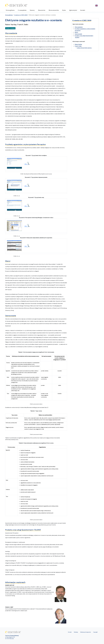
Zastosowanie (78, 34)
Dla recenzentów (54, 10)
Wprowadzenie (79, 27)
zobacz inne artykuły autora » (84, 48)
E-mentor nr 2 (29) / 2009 (21, 15)
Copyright (95, 632)
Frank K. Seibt (78, 46)
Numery (32, 10)
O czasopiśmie (22, 10)
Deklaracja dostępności (86, 632)
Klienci (76, 32)
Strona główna (10, 10)
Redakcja (76, 632)
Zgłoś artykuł (73, 10)
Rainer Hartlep (78, 44)
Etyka (64, 10)
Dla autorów (42, 10)
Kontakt (83, 10)
